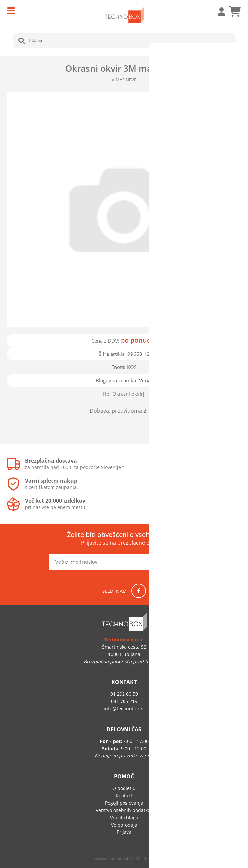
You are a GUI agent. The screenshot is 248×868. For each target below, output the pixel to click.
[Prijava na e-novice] (178, 562)
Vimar (146, 380)
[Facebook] (139, 591)
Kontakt (124, 795)
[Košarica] (235, 12)
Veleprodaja (124, 825)
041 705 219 (124, 701)
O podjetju (124, 788)
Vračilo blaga (124, 817)
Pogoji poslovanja (124, 803)
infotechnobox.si (124, 709)
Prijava (218, 12)
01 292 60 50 (124, 694)
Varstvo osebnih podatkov (124, 810)
